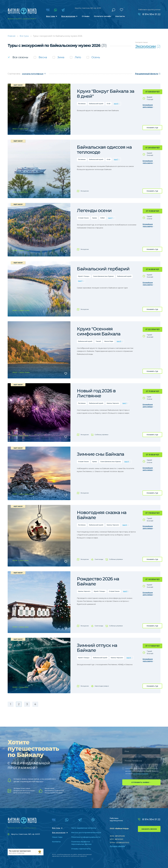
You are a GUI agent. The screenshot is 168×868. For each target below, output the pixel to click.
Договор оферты (117, 846)
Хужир (95, 218)
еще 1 (124, 403)
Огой (109, 104)
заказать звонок (149, 829)
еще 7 (116, 159)
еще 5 (125, 591)
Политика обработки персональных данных (81, 843)
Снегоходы (99, 559)
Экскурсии (85, 191)
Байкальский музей (96, 104)
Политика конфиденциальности (86, 837)
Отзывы (86, 16)
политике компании (141, 774)
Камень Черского (113, 403)
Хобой (102, 218)
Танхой (98, 341)
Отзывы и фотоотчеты (81, 849)
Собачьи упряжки (101, 435)
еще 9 (116, 104)
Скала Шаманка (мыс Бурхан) (103, 276)
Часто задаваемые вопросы (84, 828)
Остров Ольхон (83, 218)
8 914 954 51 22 (151, 14)
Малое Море (109, 341)
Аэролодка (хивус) (102, 686)
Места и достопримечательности (86, 833)
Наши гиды (57, 837)
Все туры (51, 16)
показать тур (152, 128)
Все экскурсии (68, 16)
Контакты (120, 16)
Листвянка (82, 104)
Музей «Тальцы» (84, 276)
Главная (12, 36)
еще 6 (125, 525)
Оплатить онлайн (102, 16)
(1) (148, 74)
